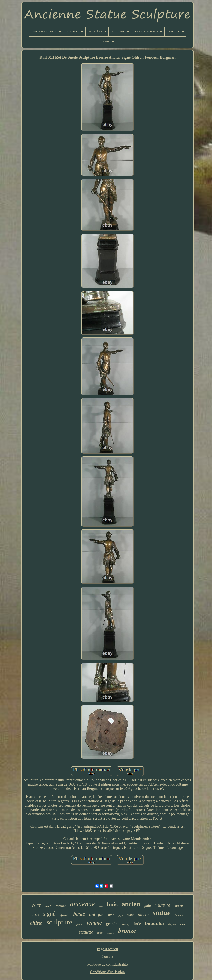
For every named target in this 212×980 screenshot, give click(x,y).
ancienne (82, 904)
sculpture (59, 922)
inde (138, 924)
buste (79, 914)
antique (96, 914)
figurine (179, 915)
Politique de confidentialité (108, 964)
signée (172, 924)
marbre (163, 905)
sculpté (35, 916)
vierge (126, 924)
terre (179, 905)
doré (120, 916)
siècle (48, 906)
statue (162, 913)
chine (36, 923)
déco (101, 907)
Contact (107, 957)
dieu (182, 924)
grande (112, 924)
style (111, 915)
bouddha (154, 923)
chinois (111, 933)
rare (36, 905)
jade (148, 906)
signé (49, 914)
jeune (79, 924)
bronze (127, 931)
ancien (131, 904)
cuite (130, 915)
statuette (86, 932)
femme (94, 923)
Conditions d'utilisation (107, 972)
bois (112, 904)
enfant (100, 933)
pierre (143, 914)
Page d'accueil (108, 949)
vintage (61, 906)
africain (64, 915)
